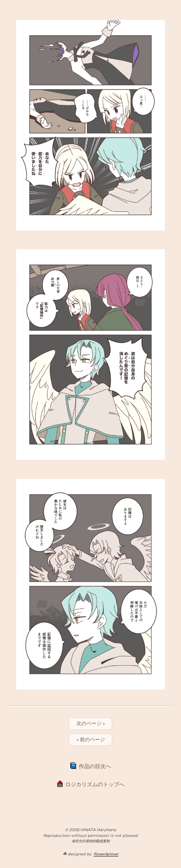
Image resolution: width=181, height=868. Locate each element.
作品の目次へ (95, 766)
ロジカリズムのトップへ (95, 784)
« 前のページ (91, 739)
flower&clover (106, 854)
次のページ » (91, 723)
